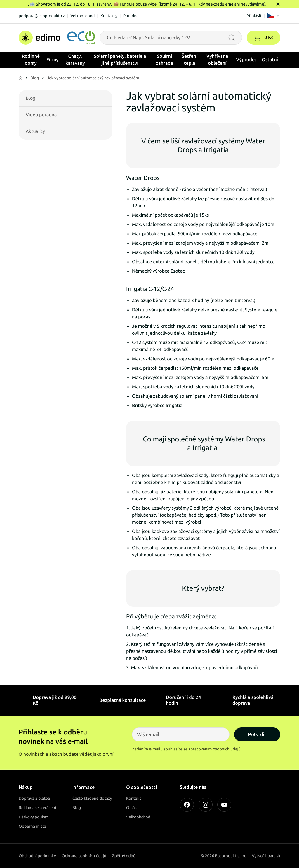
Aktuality (35, 131)
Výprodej (246, 60)
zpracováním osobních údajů (215, 749)
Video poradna (41, 115)
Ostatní (270, 60)
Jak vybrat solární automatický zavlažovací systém (93, 78)
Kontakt (134, 798)
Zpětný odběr (125, 856)
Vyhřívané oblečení (217, 60)
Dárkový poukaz (33, 817)
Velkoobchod (82, 16)
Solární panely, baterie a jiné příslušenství (120, 60)
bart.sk (274, 856)
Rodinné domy (31, 60)
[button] (257, 38)
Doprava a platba (34, 798)
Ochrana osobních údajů (84, 856)
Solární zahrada (165, 60)
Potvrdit (257, 734)
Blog (35, 78)
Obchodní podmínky (37, 856)
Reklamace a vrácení (37, 808)
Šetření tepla (190, 60)
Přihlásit (254, 16)
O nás (131, 808)
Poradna (131, 16)
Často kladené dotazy (92, 798)
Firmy (53, 60)
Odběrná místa (32, 826)
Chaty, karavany (75, 60)
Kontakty (109, 16)
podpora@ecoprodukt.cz (42, 16)
